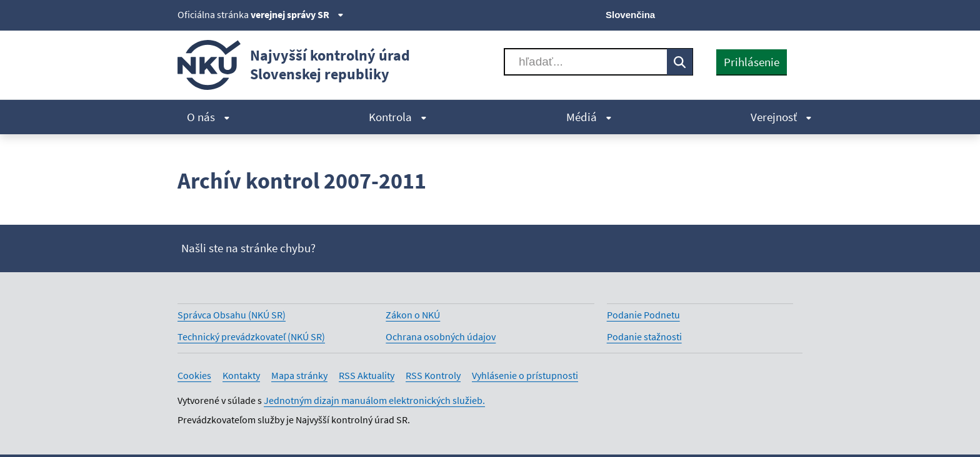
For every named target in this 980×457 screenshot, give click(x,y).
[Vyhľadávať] (586, 62)
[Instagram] (795, 14)
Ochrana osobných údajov (441, 337)
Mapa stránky (299, 375)
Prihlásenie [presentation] (752, 62)
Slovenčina (630, 15)
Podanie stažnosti (644, 337)
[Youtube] (753, 14)
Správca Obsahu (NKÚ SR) (232, 315)
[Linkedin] (773, 14)
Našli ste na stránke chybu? (248, 248)
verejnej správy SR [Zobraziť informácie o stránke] (297, 14)
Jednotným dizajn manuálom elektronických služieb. (374, 400)
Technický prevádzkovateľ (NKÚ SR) (251, 337)
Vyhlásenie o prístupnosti (525, 375)
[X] (710, 14)
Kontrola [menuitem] (398, 117)
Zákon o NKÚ (413, 315)
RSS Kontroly (433, 375)
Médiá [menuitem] (589, 117)
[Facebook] (732, 14)
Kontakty (241, 375)
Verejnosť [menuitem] (781, 117)
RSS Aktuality (367, 375)
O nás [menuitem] (208, 117)
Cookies (194, 375)
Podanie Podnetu (643, 315)
